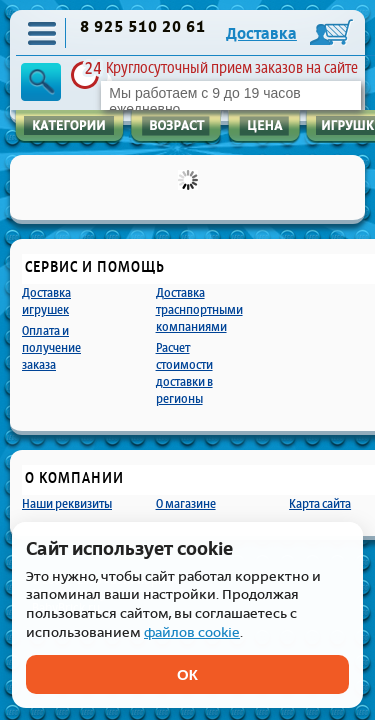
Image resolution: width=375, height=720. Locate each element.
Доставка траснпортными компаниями (199, 309)
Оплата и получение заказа (51, 347)
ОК (187, 674)
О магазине (186, 503)
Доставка (261, 34)
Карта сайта (320, 503)
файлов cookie (192, 632)
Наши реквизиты (67, 503)
